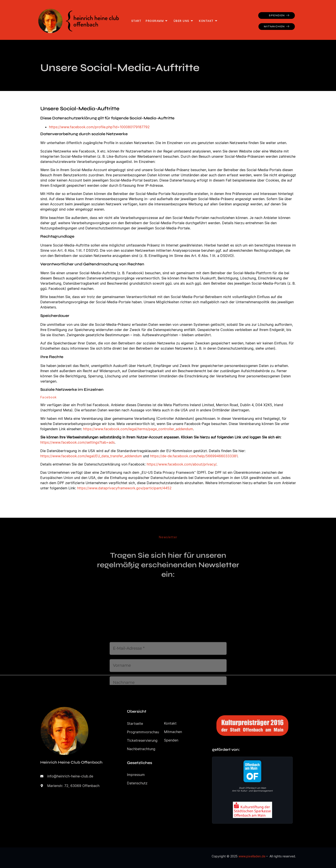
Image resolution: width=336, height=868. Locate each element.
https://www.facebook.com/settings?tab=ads (77, 442)
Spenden (279, 15)
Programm (157, 21)
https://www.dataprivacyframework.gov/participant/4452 (124, 488)
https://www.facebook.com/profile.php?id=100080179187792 (99, 127)
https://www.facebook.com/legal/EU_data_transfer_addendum (91, 456)
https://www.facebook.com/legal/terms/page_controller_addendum (138, 429)
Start (136, 21)
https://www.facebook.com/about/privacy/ (182, 464)
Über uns (183, 21)
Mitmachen (277, 27)
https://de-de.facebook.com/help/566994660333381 (194, 456)
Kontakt (208, 21)
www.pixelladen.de (252, 856)
